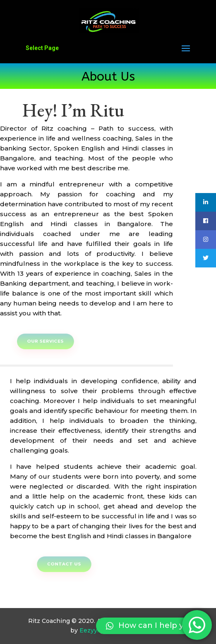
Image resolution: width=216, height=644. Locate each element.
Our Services (52, 341)
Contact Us (71, 564)
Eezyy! (89, 630)
